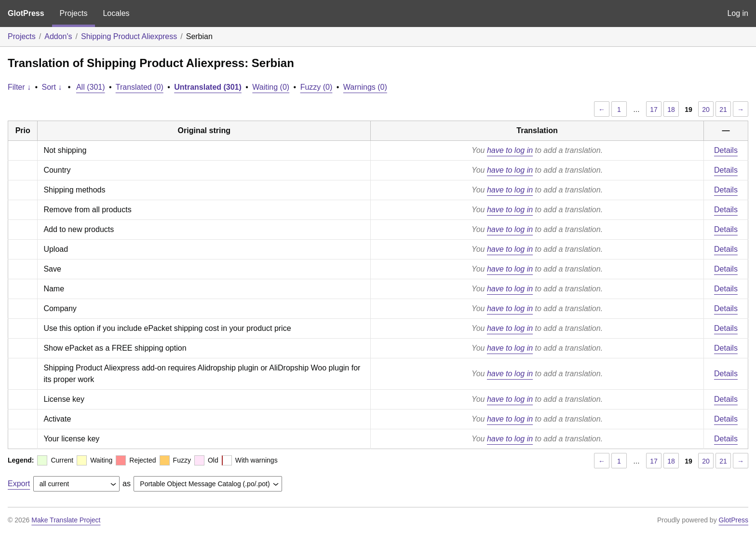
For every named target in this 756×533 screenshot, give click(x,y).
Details (726, 150)
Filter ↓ (19, 87)
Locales (116, 13)
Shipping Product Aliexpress (129, 36)
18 (671, 109)
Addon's (58, 36)
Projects (74, 13)
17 (654, 109)
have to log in (510, 150)
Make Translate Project (66, 520)
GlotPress (26, 13)
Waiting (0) (271, 87)
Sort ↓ (52, 87)
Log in (738, 13)
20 (706, 109)
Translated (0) (140, 87)
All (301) (91, 87)
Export (19, 484)
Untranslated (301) (208, 87)
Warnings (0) (365, 87)
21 (723, 109)
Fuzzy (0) (317, 87)
